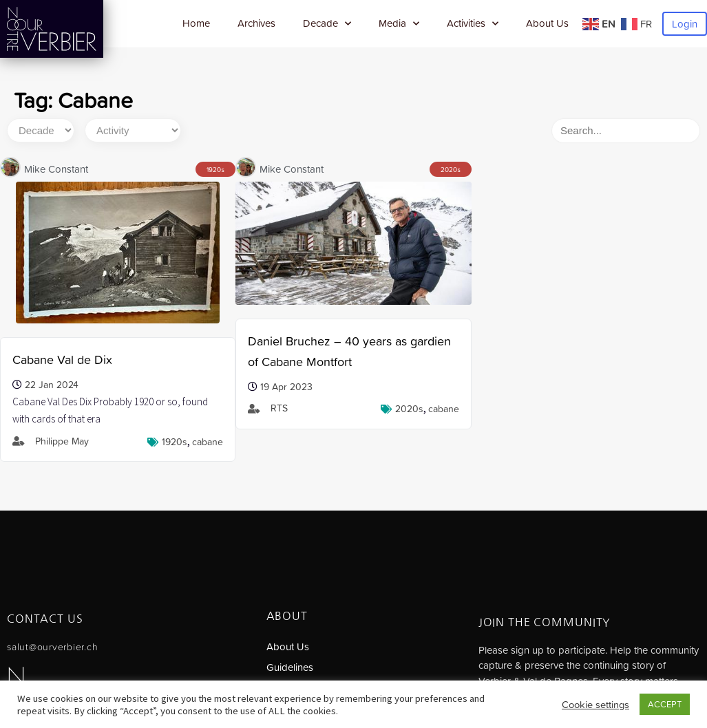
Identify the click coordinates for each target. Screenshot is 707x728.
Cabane (208, 442)
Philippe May (62, 441)
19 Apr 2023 (286, 387)
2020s (409, 409)
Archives (256, 23)
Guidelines (290, 667)
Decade (327, 24)
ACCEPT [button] (665, 704)
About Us (547, 23)
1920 (214, 170)
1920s (175, 442)
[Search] (626, 131)
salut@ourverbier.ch (52, 647)
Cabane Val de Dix (62, 360)
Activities (473, 24)
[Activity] (133, 130)
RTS (279, 408)
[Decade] (41, 130)
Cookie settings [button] (595, 705)
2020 (449, 170)
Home (196, 23)
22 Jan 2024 (52, 385)
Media (399, 24)
